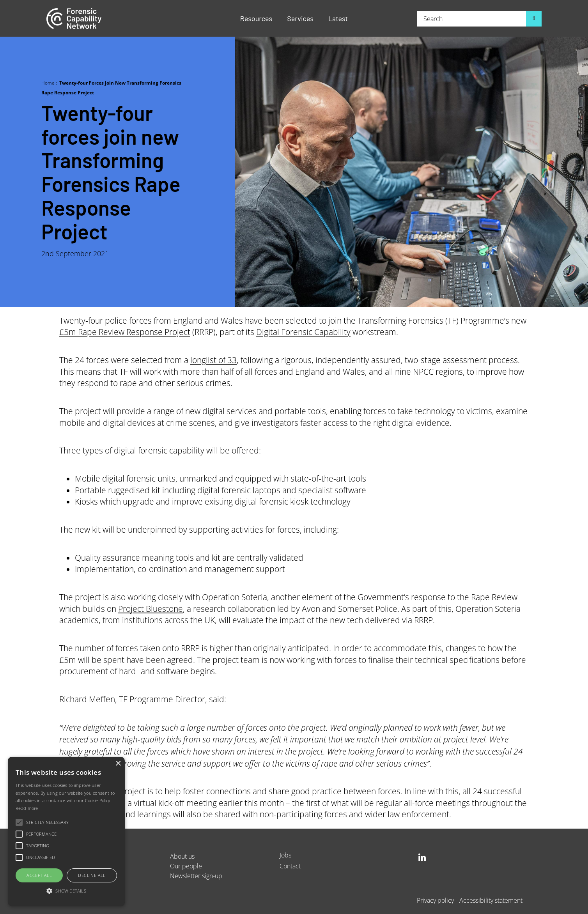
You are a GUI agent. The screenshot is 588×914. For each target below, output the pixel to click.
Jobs (285, 855)
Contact (290, 866)
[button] (66, 891)
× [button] (118, 764)
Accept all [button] (39, 875)
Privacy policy (435, 900)
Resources (256, 18)
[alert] (66, 832)
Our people (186, 866)
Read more (27, 808)
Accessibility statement (491, 900)
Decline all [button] (92, 875)
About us (182, 856)
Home (48, 83)
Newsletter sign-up (196, 876)
